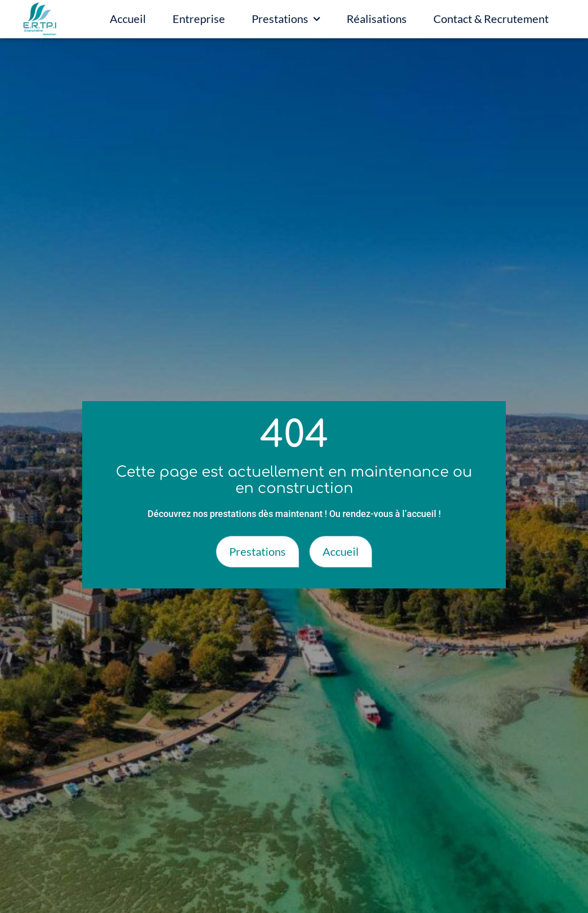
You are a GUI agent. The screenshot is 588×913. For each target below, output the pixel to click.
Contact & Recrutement (491, 19)
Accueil (128, 19)
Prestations (286, 19)
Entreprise (199, 19)
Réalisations (377, 19)
